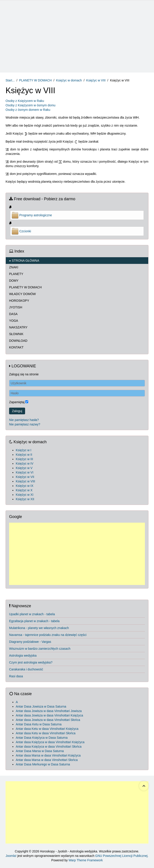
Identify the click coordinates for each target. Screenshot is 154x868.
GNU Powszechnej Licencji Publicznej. (122, 856)
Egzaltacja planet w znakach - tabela (34, 621)
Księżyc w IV (25, 463)
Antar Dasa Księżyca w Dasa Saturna (42, 738)
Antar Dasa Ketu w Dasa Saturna (39, 724)
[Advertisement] (77, 37)
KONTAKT (16, 347)
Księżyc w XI (25, 495)
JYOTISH (16, 307)
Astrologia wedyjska (23, 656)
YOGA (14, 321)
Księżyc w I (24, 450)
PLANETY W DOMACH (35, 80)
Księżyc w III (24, 459)
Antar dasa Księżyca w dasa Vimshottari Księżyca (50, 742)
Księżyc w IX (25, 486)
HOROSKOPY (19, 301)
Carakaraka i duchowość (26, 669)
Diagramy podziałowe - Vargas (30, 642)
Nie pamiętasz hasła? (24, 420)
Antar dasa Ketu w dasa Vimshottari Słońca (46, 733)
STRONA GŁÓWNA (24, 261)
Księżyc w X (24, 490)
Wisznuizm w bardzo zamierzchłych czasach (40, 649)
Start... (10, 80)
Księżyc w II (24, 455)
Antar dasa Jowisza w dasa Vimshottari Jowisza (49, 711)
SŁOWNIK (16, 334)
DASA (13, 314)
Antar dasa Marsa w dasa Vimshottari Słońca (47, 760)
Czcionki (25, 231)
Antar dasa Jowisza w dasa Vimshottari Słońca (48, 720)
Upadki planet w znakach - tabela (32, 614)
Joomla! (11, 856)
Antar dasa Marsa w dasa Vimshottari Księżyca (48, 755)
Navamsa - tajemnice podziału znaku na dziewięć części (48, 635)
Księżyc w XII (25, 499)
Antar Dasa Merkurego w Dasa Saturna (43, 764)
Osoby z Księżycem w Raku (25, 101)
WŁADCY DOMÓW (22, 294)
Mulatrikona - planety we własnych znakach (39, 628)
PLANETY (16, 274)
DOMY (14, 281)
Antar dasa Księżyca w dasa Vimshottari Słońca (49, 747)
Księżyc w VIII (96, 80)
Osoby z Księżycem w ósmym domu (31, 105)
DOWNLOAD (18, 341)
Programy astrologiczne (36, 215)
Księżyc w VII (25, 477)
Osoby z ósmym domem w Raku (28, 110)
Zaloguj (17, 411)
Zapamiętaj (17, 402)
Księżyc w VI (25, 472)
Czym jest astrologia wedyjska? (31, 662)
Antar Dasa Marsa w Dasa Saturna (40, 751)
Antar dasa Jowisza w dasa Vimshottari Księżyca (49, 715)
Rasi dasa (16, 676)
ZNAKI (14, 267)
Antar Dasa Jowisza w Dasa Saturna (41, 706)
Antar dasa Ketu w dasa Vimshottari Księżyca (47, 729)
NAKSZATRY (18, 327)
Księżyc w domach (69, 80)
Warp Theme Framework (86, 860)
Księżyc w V (24, 468)
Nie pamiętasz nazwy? (25, 424)
